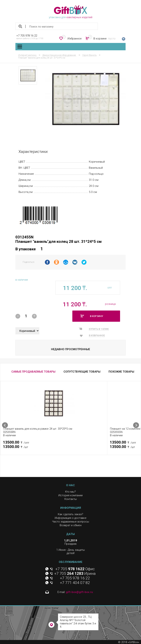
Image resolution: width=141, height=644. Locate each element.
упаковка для (71, 12)
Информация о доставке (71, 518)
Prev (5, 425)
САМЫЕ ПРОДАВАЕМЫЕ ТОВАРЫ (33, 372)
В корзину (96, 316)
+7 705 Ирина (75, 574)
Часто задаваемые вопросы (71, 522)
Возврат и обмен (71, 525)
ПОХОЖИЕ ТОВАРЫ (121, 372)
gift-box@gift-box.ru (79, 592)
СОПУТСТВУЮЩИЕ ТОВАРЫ (82, 372)
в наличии (22, 280)
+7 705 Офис (75, 569)
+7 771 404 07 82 (75, 583)
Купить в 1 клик (99, 329)
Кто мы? (70, 492)
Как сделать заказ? (70, 514)
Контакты (71, 499)
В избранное (97, 335)
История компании (70, 495)
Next (136, 425)
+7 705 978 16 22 (27, 36)
